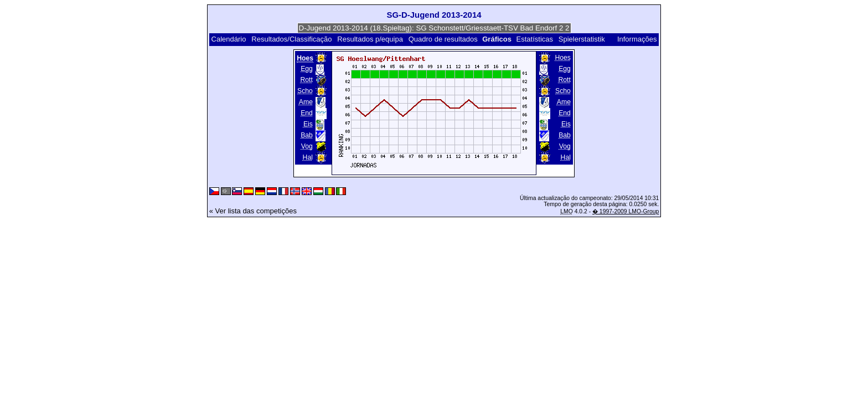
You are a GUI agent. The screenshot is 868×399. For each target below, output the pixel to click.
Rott (307, 80)
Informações (637, 39)
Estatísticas (535, 39)
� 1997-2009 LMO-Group (626, 211)
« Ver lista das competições (253, 211)
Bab (307, 135)
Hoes (563, 58)
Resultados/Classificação (291, 39)
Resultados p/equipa (370, 39)
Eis (308, 124)
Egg (307, 69)
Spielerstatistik (582, 39)
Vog (307, 146)
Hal (308, 157)
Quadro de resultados (443, 39)
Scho (305, 91)
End (307, 113)
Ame (306, 102)
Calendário (229, 39)
